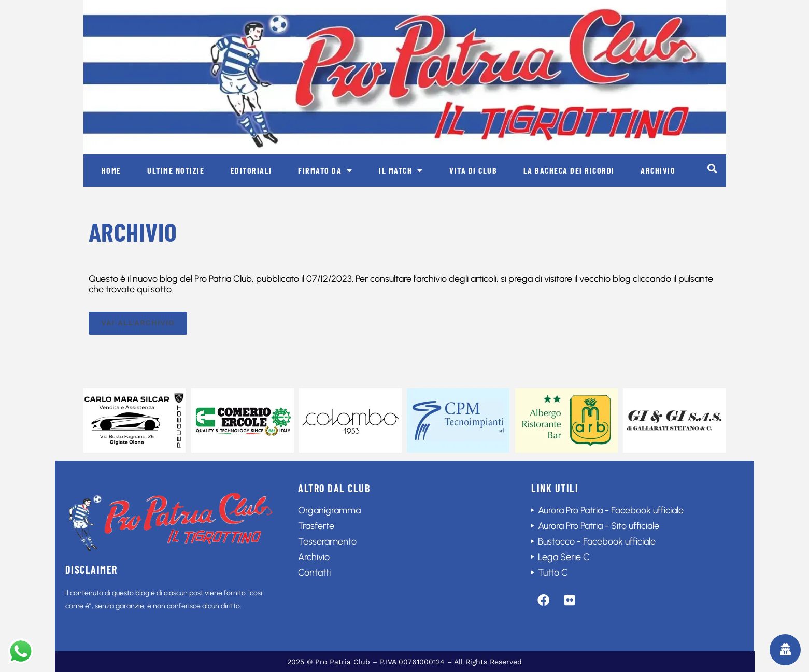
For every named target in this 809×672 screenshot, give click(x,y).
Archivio (658, 170)
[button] (712, 168)
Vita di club (473, 170)
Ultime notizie (176, 170)
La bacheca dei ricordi (569, 170)
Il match (401, 170)
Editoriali (251, 170)
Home (111, 170)
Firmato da (325, 170)
